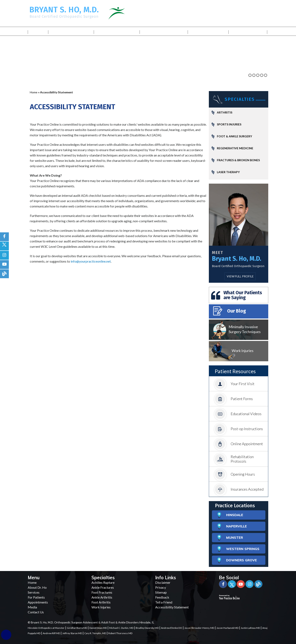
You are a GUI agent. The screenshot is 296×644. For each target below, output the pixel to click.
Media (208, 31)
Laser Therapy (228, 172)
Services (117, 31)
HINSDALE (230, 515)
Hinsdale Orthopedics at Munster (46, 628)
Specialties (240, 99)
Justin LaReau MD (250, 628)
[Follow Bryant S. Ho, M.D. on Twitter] (4, 246)
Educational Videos (237, 414)
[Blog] (258, 584)
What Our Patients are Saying (243, 295)
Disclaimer (163, 582)
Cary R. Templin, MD (95, 633)
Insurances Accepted (238, 490)
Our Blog (230, 311)
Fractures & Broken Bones (238, 160)
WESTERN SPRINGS (238, 549)
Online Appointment (238, 444)
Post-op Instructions (238, 429)
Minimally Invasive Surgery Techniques (245, 329)
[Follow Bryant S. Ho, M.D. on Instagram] (4, 255)
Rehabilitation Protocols (234, 459)
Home (38, 31)
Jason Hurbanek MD (227, 628)
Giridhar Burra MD (77, 628)
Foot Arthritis (101, 602)
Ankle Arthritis (102, 597)
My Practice (71, 31)
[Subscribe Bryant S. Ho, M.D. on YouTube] (4, 265)
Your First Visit (234, 384)
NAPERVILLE (232, 526)
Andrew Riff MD (51, 633)
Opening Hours (234, 475)
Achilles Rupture (103, 582)
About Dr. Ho (37, 587)
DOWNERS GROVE (237, 560)
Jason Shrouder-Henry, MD (199, 628)
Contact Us (248, 31)
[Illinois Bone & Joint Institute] (127, 13)
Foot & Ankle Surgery (234, 136)
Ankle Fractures (103, 587)
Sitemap (161, 592)
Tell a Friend (164, 602)
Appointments (38, 602)
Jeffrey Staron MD (72, 633)
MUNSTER (230, 538)
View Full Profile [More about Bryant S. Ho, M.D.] (240, 276)
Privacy (161, 587)
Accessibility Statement (172, 607)
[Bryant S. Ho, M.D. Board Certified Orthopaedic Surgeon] (64, 12)
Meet (218, 253)
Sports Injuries (229, 124)
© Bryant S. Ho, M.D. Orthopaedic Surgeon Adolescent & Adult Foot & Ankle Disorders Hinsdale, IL (91, 622)
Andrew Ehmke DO (172, 628)
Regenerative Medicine (235, 148)
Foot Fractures (102, 592)
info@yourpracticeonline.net (91, 261)
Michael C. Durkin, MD (121, 628)
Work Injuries (243, 351)
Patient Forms (233, 399)
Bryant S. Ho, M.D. (237, 259)
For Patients (164, 31)
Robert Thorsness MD (120, 633)
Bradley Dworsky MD (147, 628)
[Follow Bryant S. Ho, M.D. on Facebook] (4, 237)
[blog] (4, 274)
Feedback (162, 597)
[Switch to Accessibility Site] (6, 635)
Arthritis (225, 112)
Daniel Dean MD (98, 628)
